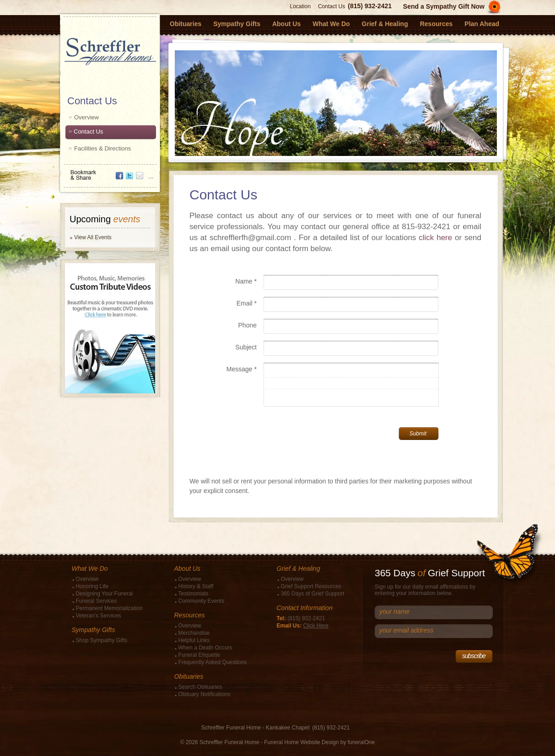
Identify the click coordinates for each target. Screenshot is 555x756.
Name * (246, 281)
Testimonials (194, 594)
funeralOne (361, 742)
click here (435, 238)
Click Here (316, 626)
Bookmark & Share (109, 172)
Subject (246, 347)
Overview (86, 117)
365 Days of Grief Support (313, 594)
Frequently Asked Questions (213, 662)
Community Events (202, 601)
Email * (247, 303)
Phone (248, 325)
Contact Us (331, 6)
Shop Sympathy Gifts (102, 640)
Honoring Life (92, 586)
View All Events (93, 237)
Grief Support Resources (311, 586)
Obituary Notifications (205, 694)
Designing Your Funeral (105, 594)
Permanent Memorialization (109, 608)
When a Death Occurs (205, 648)
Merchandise (194, 633)
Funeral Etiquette (199, 655)
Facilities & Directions (102, 148)
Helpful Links (194, 640)
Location (300, 6)
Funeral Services (97, 601)
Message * (242, 369)
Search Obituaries (200, 687)
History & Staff (196, 586)
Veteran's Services (99, 616)
